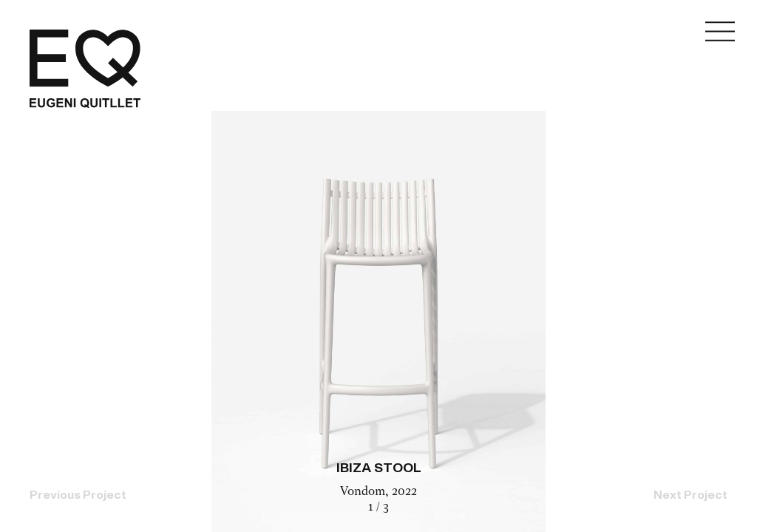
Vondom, (366, 492)
